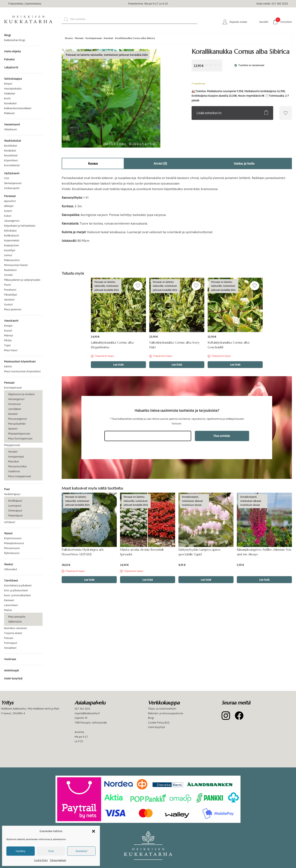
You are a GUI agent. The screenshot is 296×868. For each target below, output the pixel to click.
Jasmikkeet (15, 409)
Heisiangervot (16, 399)
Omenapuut (15, 511)
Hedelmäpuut (12, 494)
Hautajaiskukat (13, 89)
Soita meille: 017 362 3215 (272, 4)
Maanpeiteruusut (14, 543)
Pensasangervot (18, 419)
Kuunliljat (10, 250)
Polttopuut (11, 643)
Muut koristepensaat (20, 439)
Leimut (8, 255)
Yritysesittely (16, 4)
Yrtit (7, 178)
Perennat (10, 196)
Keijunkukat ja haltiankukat (20, 226)
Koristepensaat (13, 388)
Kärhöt (8, 366)
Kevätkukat (11, 146)
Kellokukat (10, 231)
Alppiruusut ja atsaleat (21, 394)
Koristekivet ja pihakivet (18, 585)
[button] (94, 831)
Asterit (8, 211)
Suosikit (264, 22)
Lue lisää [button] (206, 580)
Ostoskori (284, 22)
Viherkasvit (10, 129)
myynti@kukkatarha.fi (87, 713)
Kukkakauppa (13, 79)
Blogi (7, 35)
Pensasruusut (12, 548)
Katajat (8, 326)
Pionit (8, 285)
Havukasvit (11, 321)
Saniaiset (9, 300)
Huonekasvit (12, 124)
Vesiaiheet (10, 648)
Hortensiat (14, 404)
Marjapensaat (12, 445)
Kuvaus (93, 163)
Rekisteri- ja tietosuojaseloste (166, 713)
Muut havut (11, 350)
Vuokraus (10, 659)
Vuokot (8, 304)
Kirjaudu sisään (238, 22)
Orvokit (8, 275)
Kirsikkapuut (15, 501)
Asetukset (82, 851)
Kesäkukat (10, 151)
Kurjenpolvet (12, 245)
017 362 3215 (82, 709)
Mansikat (14, 462)
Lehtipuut (10, 522)
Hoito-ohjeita (12, 51)
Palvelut (9, 59)
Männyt (9, 335)
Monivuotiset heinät (16, 265)
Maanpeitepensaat (19, 434)
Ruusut (8, 533)
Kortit (7, 98)
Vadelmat (14, 471)
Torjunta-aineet (13, 633)
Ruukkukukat (13, 141)
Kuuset (8, 331)
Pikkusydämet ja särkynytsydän (22, 280)
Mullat (8, 610)
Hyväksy (21, 851)
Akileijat (9, 206)
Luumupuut (15, 506)
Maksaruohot (12, 260)
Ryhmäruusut (12, 553)
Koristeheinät (12, 165)
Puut (7, 489)
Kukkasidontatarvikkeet (18, 108)
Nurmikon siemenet (16, 628)
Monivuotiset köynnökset (20, 362)
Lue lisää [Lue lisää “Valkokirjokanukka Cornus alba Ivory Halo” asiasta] (177, 365)
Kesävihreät (11, 155)
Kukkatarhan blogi (15, 40)
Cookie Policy (41, 860)
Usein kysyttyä (13, 678)
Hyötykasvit (12, 173)
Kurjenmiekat (12, 240)
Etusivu (69, 38)
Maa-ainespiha (17, 617)
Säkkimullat (15, 622)
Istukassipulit (12, 188)
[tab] (93, 163)
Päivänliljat (11, 295)
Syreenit (13, 429)
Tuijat (7, 345)
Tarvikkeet (11, 581)
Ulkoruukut (11, 569)
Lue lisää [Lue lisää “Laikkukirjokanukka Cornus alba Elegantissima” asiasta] (118, 365)
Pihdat (8, 340)
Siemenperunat (13, 183)
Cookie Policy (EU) (159, 723)
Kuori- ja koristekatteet (17, 595)
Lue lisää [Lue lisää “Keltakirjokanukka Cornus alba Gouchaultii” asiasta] (235, 365)
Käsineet (9, 600)
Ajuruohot (10, 201)
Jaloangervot (12, 221)
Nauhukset (10, 270)
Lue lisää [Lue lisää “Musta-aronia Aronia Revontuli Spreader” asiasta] (148, 580)
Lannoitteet (11, 605)
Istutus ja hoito (244, 163)
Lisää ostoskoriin (209, 113)
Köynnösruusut (13, 538)
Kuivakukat (10, 103)
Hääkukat (10, 93)
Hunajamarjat (16, 457)
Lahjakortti (11, 67)
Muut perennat (13, 309)
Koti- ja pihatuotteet (16, 590)
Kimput (8, 84)
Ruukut (9, 564)
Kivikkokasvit (12, 236)
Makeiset (9, 113)
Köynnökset (11, 160)
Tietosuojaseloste (58, 860)
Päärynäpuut (16, 515)
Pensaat (9, 383)
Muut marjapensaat (20, 476)
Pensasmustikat (17, 466)
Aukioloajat (12, 670)
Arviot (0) (160, 163)
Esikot (8, 216)
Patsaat (9, 638)
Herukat (13, 452)
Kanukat (13, 414)
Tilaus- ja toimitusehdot (162, 709)
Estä (51, 851)
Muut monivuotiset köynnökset (22, 371)
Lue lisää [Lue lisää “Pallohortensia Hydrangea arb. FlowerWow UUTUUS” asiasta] (89, 580)
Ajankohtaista (33, 4)
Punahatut (10, 290)
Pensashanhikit (17, 424)
